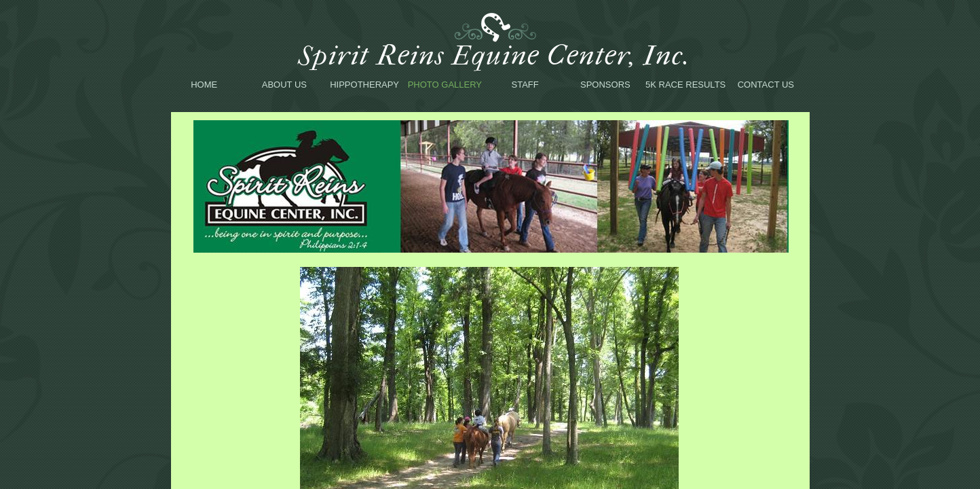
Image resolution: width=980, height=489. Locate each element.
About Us (284, 85)
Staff (525, 85)
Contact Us (766, 85)
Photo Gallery (445, 85)
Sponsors (605, 85)
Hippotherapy (364, 85)
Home (204, 85)
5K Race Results (685, 85)
